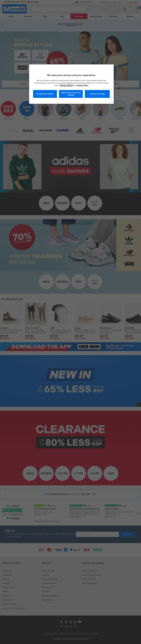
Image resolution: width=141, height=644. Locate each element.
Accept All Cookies (45, 94)
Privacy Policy (66, 85)
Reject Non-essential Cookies (71, 94)
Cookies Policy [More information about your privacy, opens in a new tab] (82, 85)
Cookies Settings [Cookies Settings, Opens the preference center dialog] (97, 94)
